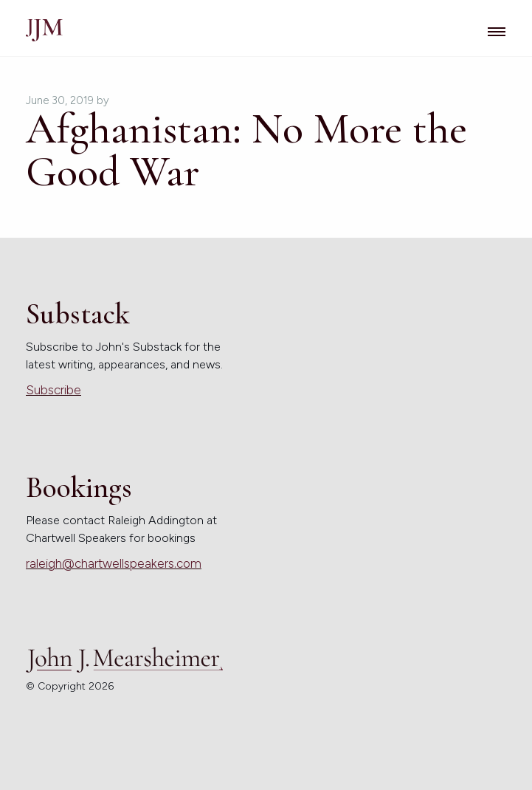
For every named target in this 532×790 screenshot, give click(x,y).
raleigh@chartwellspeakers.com (114, 563)
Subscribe (53, 390)
